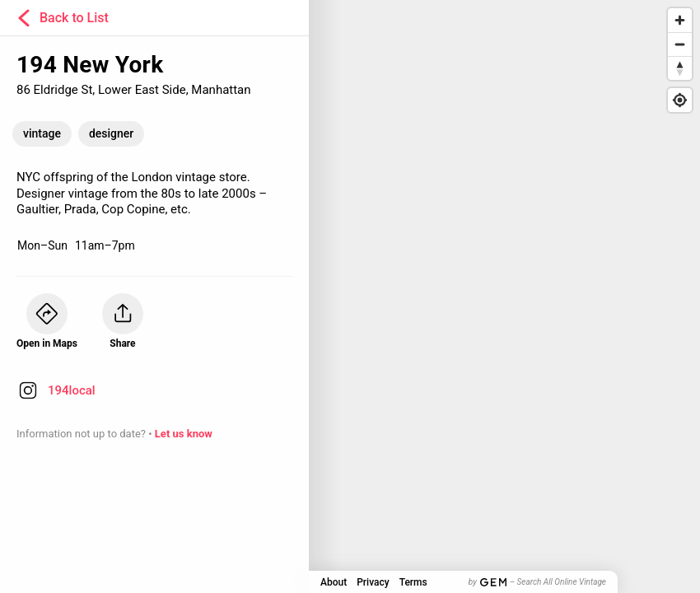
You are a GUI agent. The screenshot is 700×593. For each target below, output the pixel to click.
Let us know (184, 434)
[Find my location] (680, 100)
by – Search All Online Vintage (537, 582)
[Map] (350, 296)
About (334, 582)
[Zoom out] (680, 44)
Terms (413, 582)
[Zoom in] (680, 20)
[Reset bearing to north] (680, 68)
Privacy (373, 582)
